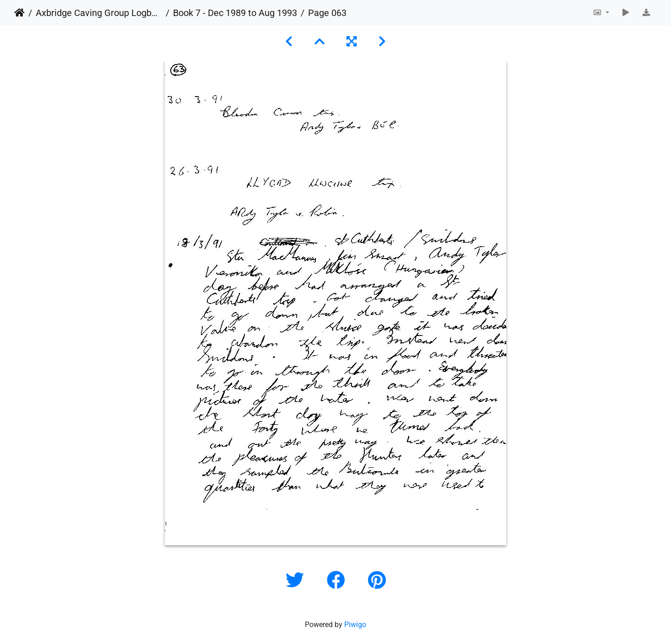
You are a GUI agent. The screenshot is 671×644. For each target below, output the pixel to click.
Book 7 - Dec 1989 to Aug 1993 (235, 13)
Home (19, 13)
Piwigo (355, 625)
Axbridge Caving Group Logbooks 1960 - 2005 (99, 13)
